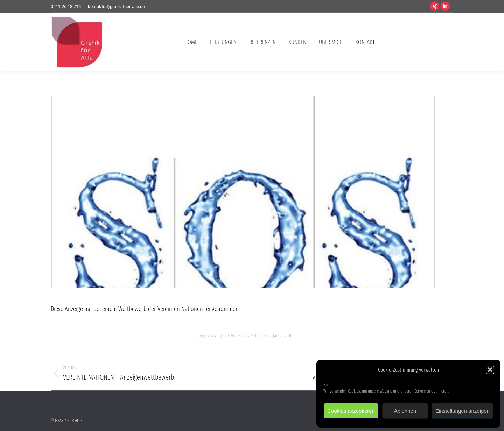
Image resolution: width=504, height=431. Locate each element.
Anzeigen (218, 336)
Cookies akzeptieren (351, 411)
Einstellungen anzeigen (463, 411)
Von (247, 336)
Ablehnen (405, 411)
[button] (490, 370)
